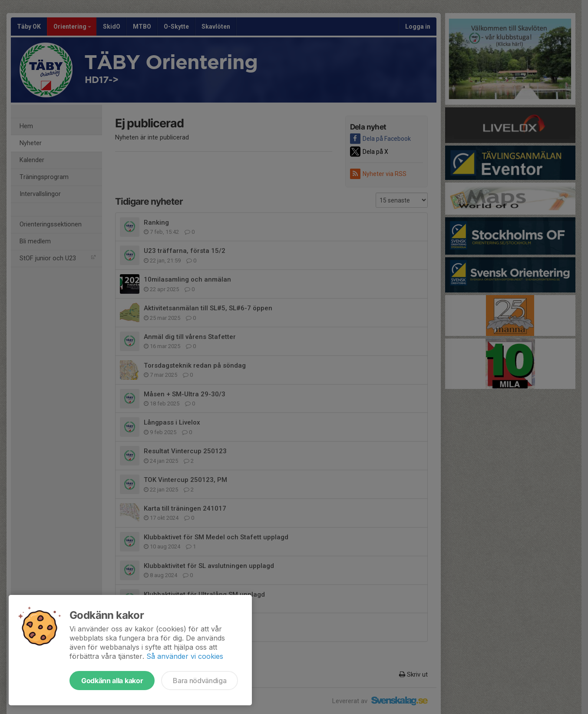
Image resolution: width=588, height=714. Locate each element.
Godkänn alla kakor (112, 681)
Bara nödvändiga (200, 681)
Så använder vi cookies (185, 656)
